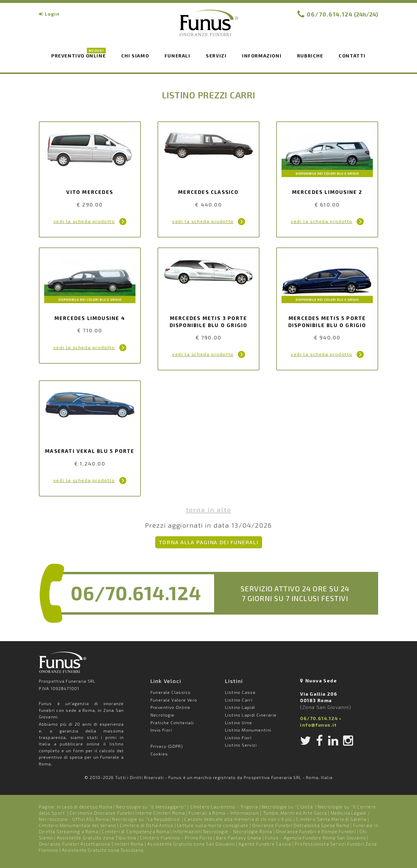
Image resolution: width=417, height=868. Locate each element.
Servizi (216, 56)
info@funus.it (318, 725)
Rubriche (310, 56)
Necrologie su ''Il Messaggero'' (151, 807)
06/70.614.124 (330, 14)
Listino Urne (239, 723)
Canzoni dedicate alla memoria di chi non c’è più (238, 819)
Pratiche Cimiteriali (172, 723)
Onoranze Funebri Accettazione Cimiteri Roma (91, 844)
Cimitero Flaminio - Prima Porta (176, 838)
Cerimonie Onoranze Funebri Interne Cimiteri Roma (128, 813)
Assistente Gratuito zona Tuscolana (103, 850)
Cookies (159, 754)
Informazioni (262, 56)
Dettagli (123, 222)
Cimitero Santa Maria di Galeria (331, 819)
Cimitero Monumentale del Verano (77, 825)
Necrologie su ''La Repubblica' (146, 819)
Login (52, 14)
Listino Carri (239, 700)
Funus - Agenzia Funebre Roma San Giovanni (315, 838)
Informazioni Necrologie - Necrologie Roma (222, 831)
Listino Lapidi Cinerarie (251, 715)
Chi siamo (135, 56)
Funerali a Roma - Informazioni (224, 813)
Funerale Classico (171, 692)
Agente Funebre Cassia (265, 844)
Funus (208, 27)
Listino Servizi (241, 745)
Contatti (352, 56)
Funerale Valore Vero (174, 700)
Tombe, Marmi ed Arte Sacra (295, 813)
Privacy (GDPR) (167, 746)
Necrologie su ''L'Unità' (288, 807)
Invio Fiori (161, 730)
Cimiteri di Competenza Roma (135, 831)
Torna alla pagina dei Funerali (209, 542)
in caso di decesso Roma (85, 807)
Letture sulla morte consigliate (213, 825)
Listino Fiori (238, 738)
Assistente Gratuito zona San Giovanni (191, 844)
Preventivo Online (78, 55)
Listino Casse (240, 692)
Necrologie (163, 715)
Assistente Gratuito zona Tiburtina (97, 838)
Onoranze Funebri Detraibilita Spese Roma (301, 825)
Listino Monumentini (248, 730)
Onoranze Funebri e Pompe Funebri (316, 831)
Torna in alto (209, 509)
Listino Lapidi (240, 707)
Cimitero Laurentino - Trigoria (224, 807)
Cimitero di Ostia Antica (147, 825)
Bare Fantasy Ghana (239, 838)
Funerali (178, 56)
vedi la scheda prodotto (84, 221)
